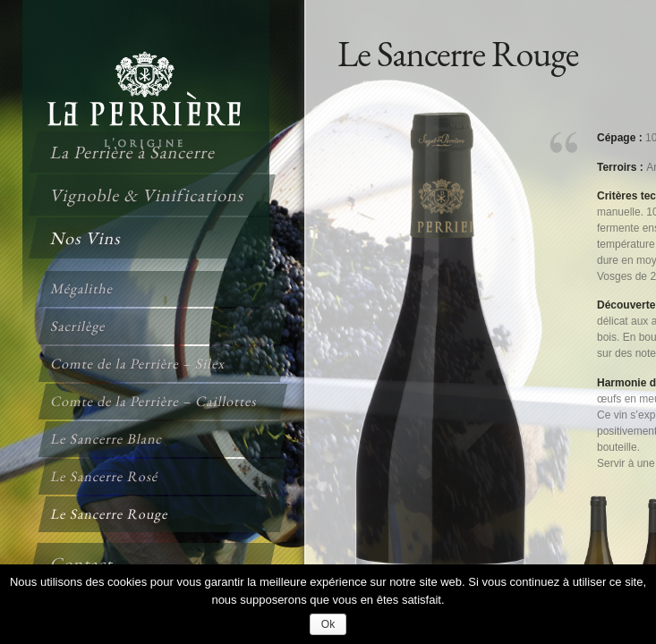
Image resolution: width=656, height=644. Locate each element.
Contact (82, 563)
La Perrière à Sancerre (133, 152)
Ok (328, 624)
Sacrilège (79, 326)
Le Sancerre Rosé (105, 476)
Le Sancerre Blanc (107, 439)
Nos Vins (86, 238)
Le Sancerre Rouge (110, 514)
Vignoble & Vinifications (148, 195)
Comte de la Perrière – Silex (139, 364)
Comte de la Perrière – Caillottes (154, 401)
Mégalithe (82, 288)
